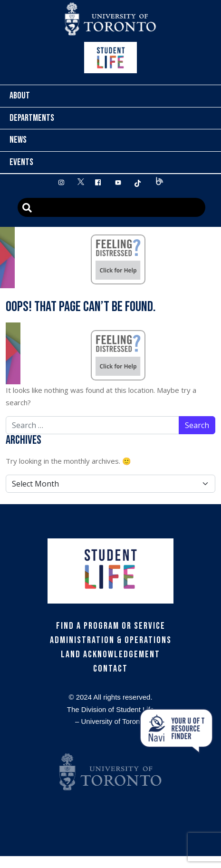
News (18, 140)
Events (21, 162)
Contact (110, 669)
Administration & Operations (111, 640)
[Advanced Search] (111, 207)
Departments (32, 118)
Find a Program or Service (111, 626)
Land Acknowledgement (110, 654)
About (20, 96)
